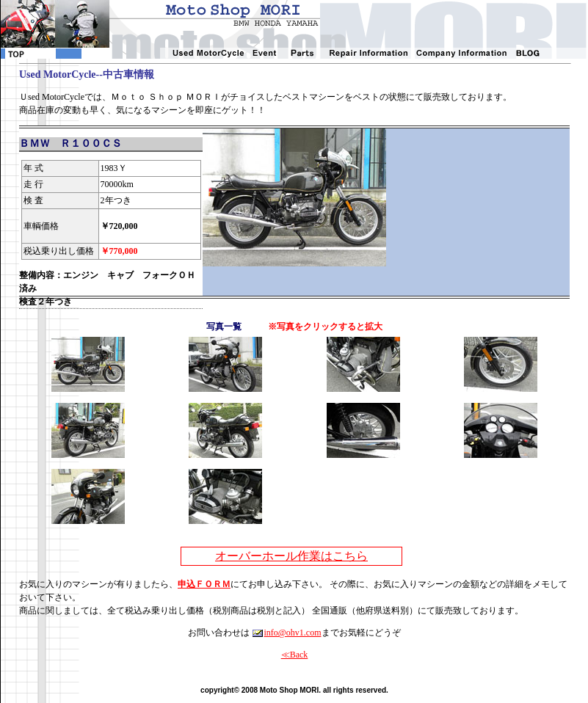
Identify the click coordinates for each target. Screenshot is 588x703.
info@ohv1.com (286, 633)
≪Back (295, 655)
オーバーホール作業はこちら (291, 556)
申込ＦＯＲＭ (204, 584)
